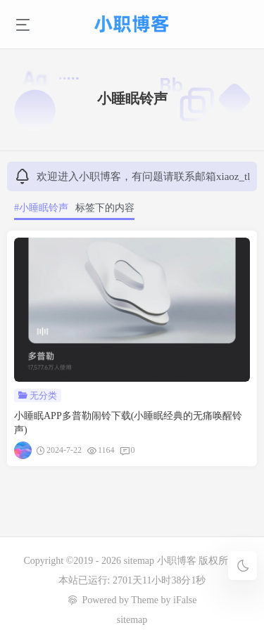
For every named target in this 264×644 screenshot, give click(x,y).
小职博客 (178, 561)
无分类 (43, 395)
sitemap (139, 561)
